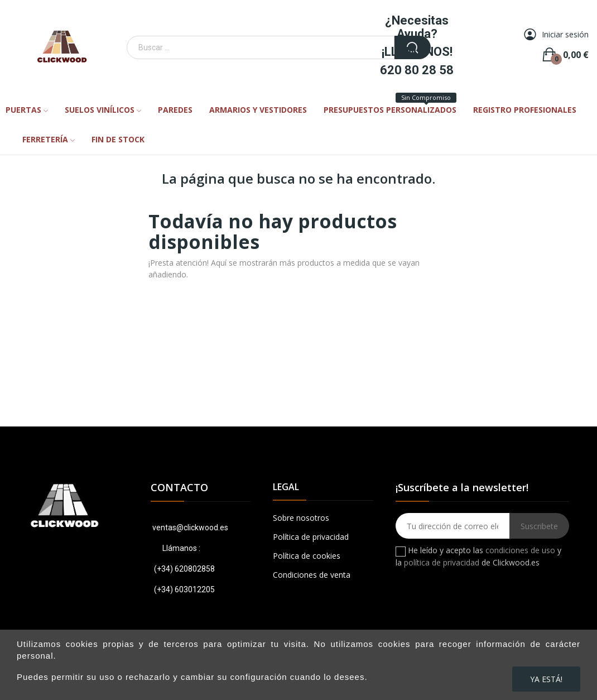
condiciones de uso (520, 550)
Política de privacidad (311, 537)
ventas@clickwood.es (189, 528)
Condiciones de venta (312, 575)
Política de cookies (307, 556)
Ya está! (546, 679)
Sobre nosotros (301, 518)
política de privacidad (442, 562)
